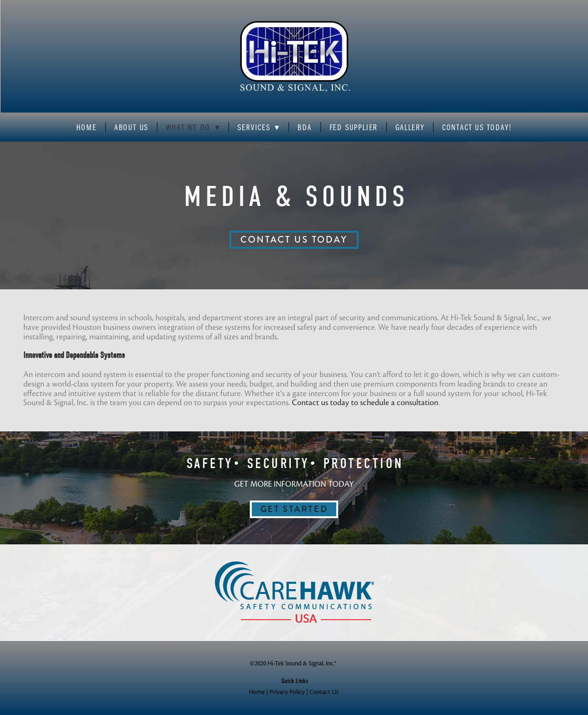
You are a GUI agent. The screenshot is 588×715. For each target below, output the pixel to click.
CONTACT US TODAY (294, 240)
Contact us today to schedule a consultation (365, 403)
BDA (304, 127)
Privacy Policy (287, 692)
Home (87, 127)
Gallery (410, 127)
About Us (131, 127)
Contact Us (324, 692)
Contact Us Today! (477, 127)
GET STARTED (294, 509)
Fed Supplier (354, 127)
